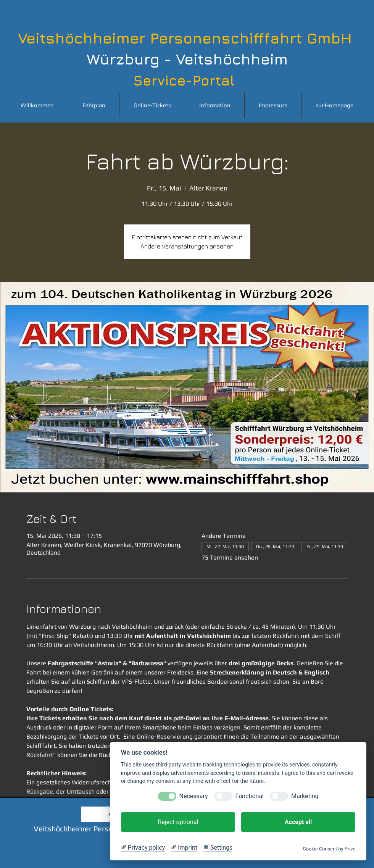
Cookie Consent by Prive (329, 849)
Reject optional (178, 822)
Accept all (298, 822)
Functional (250, 796)
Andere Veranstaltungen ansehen (187, 246)
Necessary (194, 796)
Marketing (305, 796)
